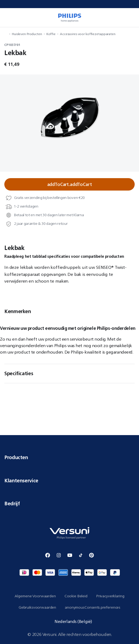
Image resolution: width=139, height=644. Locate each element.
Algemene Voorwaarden (35, 596)
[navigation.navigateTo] (6, 34)
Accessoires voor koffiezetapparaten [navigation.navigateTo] (88, 34)
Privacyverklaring (110, 596)
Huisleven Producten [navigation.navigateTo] (27, 34)
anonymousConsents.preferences (93, 607)
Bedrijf (69, 503)
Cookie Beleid (76, 596)
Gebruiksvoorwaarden (37, 607)
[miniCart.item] (132, 18)
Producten (69, 457)
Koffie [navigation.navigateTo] (51, 34)
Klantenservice (69, 480)
